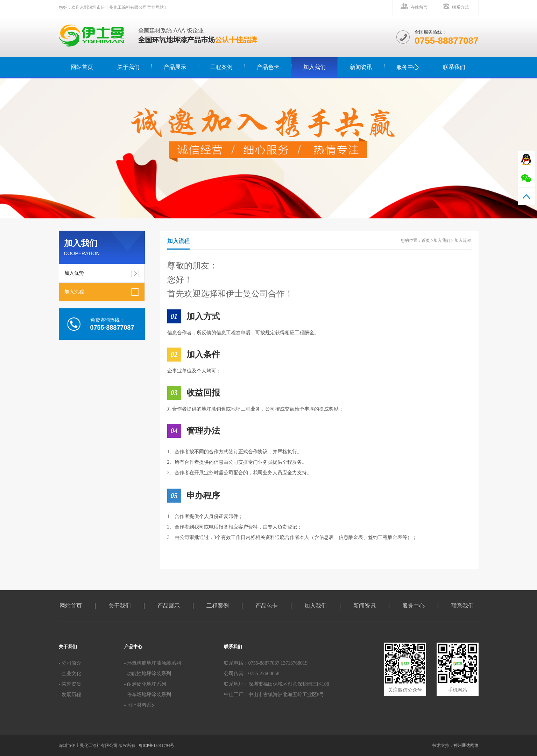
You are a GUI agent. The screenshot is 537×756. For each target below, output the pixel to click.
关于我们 (128, 67)
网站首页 (71, 606)
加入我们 (315, 67)
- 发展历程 (70, 695)
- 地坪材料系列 (140, 705)
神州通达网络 (466, 745)
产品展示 (175, 67)
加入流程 (74, 292)
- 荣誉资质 (70, 684)
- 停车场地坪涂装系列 (148, 695)
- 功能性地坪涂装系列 (148, 674)
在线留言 (419, 7)
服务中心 (408, 67)
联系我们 (454, 67)
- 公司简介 (70, 663)
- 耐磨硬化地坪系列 (145, 684)
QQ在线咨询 (527, 160)
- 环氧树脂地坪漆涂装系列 (153, 663)
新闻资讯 (361, 67)
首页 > (428, 240)
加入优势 (74, 273)
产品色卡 (268, 67)
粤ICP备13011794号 (156, 745)
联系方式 (460, 7)
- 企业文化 (70, 674)
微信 (527, 178)
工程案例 (221, 67)
